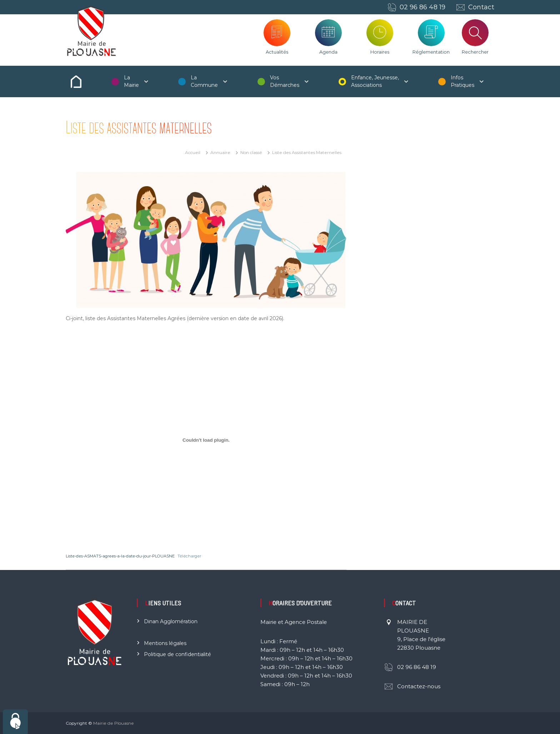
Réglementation (431, 52)
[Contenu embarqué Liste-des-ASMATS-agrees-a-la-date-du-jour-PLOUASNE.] (206, 440)
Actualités (277, 52)
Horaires (380, 52)
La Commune (204, 81)
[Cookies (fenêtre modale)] (15, 722)
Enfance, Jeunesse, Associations (375, 81)
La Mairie (131, 81)
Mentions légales (165, 643)
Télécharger (189, 556)
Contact (481, 7)
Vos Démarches (285, 81)
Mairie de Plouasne (114, 723)
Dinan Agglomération (171, 621)
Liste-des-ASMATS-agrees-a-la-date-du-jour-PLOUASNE (120, 556)
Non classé (251, 152)
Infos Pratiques (462, 81)
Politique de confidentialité (177, 654)
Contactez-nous (419, 686)
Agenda (328, 52)
